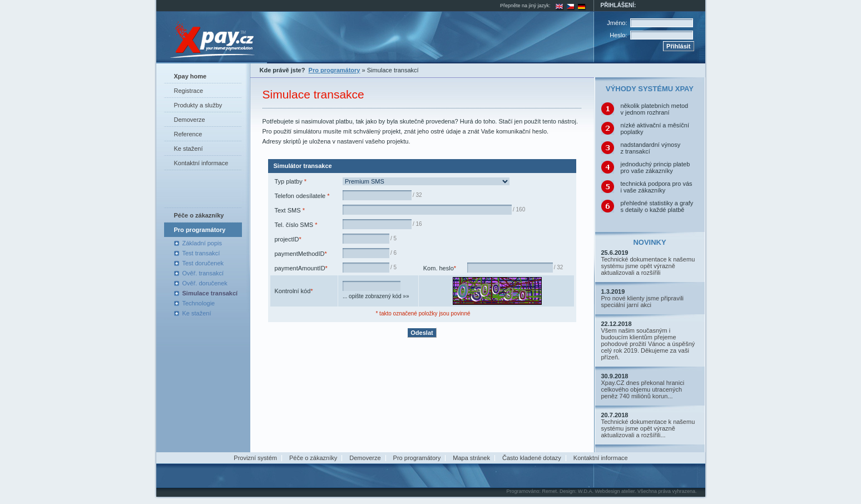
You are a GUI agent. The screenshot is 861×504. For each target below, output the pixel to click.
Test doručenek (203, 263)
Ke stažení (189, 149)
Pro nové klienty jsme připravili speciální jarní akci (643, 302)
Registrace (189, 91)
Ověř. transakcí (203, 273)
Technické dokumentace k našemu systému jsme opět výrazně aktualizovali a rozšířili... (648, 428)
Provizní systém (255, 458)
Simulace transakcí (210, 293)
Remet (549, 491)
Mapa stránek (471, 458)
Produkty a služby (198, 105)
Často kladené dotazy (532, 458)
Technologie (199, 303)
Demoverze (190, 120)
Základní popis (202, 243)
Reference (188, 134)
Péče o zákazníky (313, 458)
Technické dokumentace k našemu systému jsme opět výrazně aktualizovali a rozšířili (648, 266)
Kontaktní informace (201, 163)
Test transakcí (201, 253)
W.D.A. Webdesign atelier (606, 491)
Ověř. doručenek (205, 283)
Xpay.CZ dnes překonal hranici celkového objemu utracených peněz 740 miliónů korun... (643, 389)
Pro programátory (417, 458)
